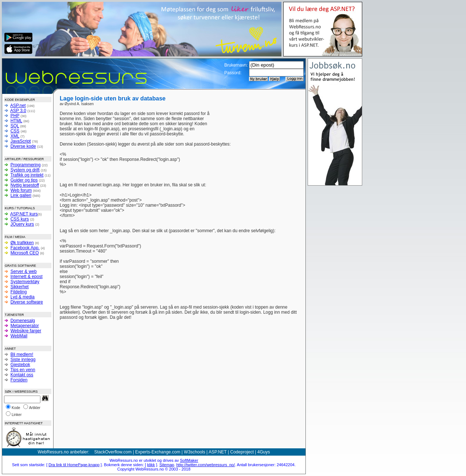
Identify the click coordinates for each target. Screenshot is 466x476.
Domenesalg (23, 321)
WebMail (19, 336)
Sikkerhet (20, 287)
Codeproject (242, 452)
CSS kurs (20, 219)
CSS (15, 131)
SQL (15, 126)
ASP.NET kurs (24, 214)
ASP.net (18, 106)
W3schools (195, 452)
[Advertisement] (256, 122)
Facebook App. (25, 248)
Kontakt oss (22, 375)
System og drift (25, 170)
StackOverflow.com (113, 452)
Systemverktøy (25, 282)
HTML (16, 121)
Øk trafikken (22, 243)
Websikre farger (26, 331)
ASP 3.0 (18, 111)
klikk (151, 465)
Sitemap (167, 465)
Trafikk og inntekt (27, 175)
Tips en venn (23, 370)
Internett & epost (27, 277)
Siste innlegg (23, 360)
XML (15, 136)
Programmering (26, 165)
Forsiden (19, 380)
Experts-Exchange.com (158, 452)
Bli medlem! (22, 354)
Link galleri (21, 195)
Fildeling (19, 292)
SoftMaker (189, 460)
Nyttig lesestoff (25, 185)
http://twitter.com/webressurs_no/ (206, 465)
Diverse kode (23, 146)
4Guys (264, 452)
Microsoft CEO (25, 253)
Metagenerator (25, 326)
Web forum (21, 190)
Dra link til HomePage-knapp (74, 465)
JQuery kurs (22, 224)
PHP (15, 116)
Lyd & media (23, 297)
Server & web (24, 271)
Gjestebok (20, 365)
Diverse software (27, 302)
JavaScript (21, 141)
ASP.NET (218, 452)
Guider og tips (24, 180)
